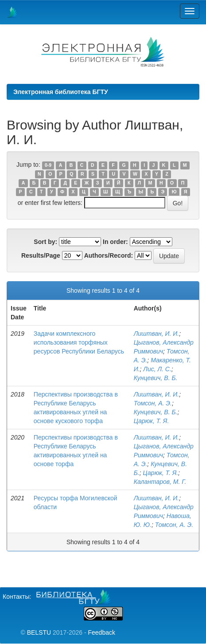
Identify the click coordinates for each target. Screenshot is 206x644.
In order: (115, 242)
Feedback (101, 632)
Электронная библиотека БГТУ (61, 92)
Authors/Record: (109, 255)
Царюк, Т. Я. (152, 421)
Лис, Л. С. (157, 369)
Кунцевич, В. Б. (156, 378)
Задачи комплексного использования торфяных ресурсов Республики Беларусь (79, 342)
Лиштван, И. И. (157, 334)
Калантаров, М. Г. (160, 482)
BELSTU (39, 632)
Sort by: (45, 242)
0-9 (48, 165)
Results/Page (41, 255)
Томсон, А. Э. (153, 403)
